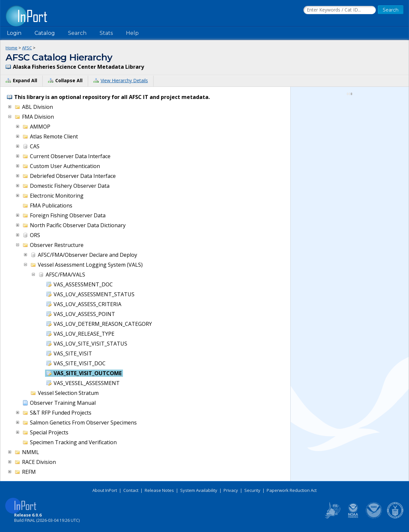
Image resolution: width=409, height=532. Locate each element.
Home (12, 48)
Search (77, 33)
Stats (106, 33)
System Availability (199, 490)
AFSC (27, 48)
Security (252, 490)
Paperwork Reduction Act (292, 490)
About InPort (105, 490)
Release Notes (159, 490)
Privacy (231, 490)
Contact (131, 490)
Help (132, 33)
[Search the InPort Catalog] (340, 10)
